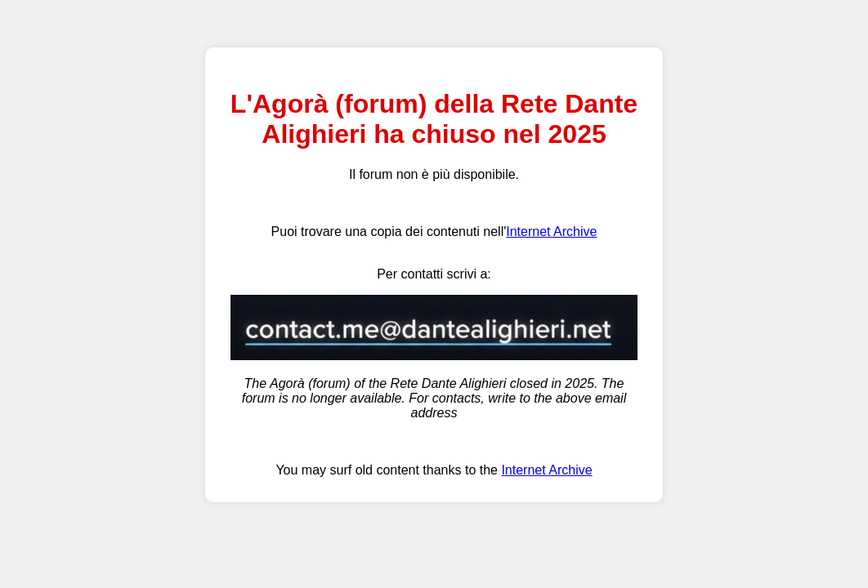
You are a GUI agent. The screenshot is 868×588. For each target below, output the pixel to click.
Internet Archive (551, 232)
